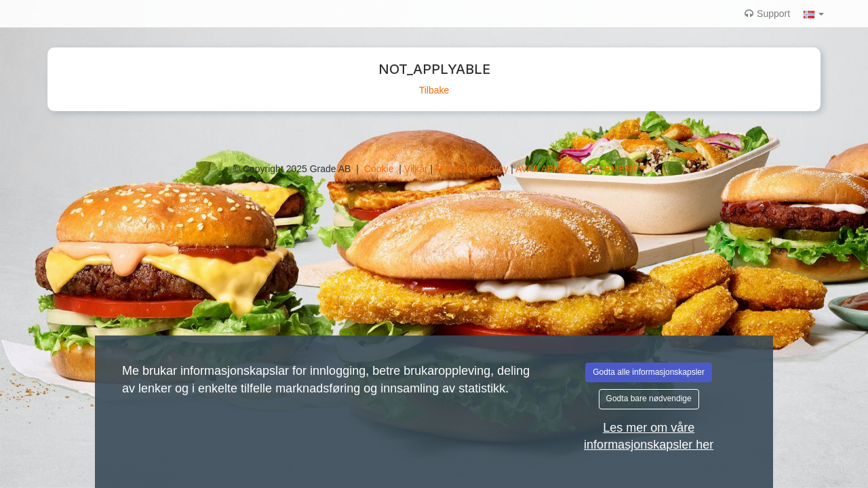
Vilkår (417, 169)
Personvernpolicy (473, 169)
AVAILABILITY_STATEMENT (576, 169)
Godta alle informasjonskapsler (649, 372)
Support (767, 14)
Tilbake (434, 90)
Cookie (380, 169)
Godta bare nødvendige (649, 399)
